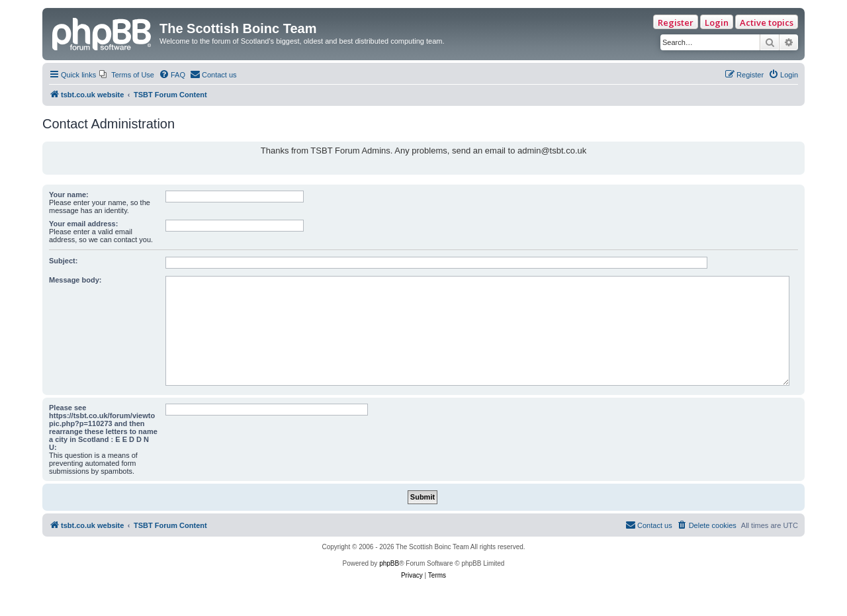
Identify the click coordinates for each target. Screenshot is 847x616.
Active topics (767, 22)
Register (676, 22)
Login (717, 22)
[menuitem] (127, 75)
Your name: (69, 195)
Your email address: (83, 224)
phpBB (389, 563)
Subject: (63, 261)
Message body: (75, 280)
